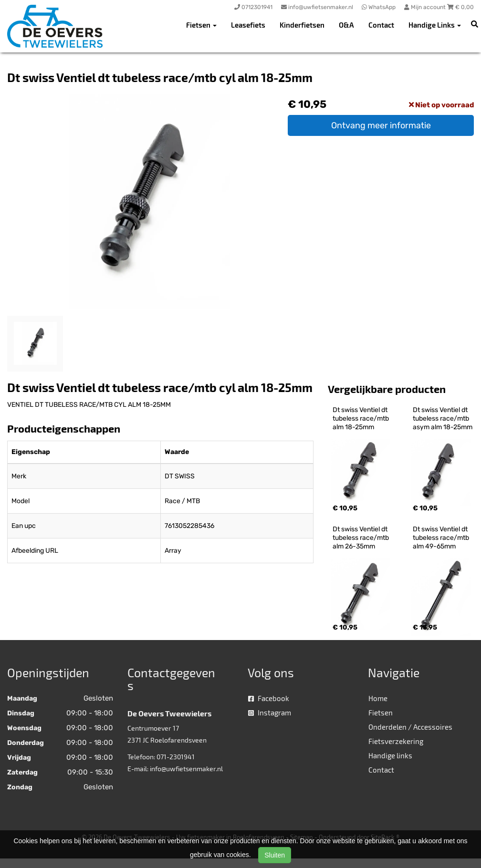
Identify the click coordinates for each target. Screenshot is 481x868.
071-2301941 (176, 757)
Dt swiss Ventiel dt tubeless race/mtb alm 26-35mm (361, 538)
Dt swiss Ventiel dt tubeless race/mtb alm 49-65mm (442, 538)
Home (378, 698)
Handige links (390, 755)
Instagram (270, 713)
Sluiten (275, 855)
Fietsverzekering (396, 741)
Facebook (269, 698)
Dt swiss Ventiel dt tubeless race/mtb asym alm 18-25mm (443, 418)
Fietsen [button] (201, 25)
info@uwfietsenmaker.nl (186, 769)
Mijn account (426, 7)
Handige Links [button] (435, 25)
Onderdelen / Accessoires (410, 727)
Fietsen (381, 713)
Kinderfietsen (302, 25)
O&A (346, 25)
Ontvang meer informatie (381, 125)
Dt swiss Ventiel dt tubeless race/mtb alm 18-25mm (361, 418)
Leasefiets (248, 25)
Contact (381, 25)
